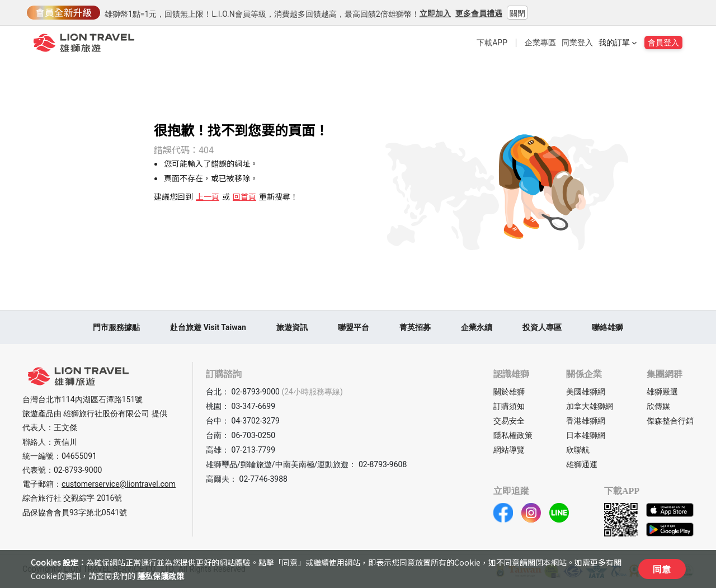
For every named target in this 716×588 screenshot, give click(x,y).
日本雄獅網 (586, 435)
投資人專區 (542, 327)
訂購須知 (509, 406)
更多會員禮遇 (479, 13)
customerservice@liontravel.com (119, 484)
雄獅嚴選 (662, 392)
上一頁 (208, 196)
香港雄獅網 (586, 421)
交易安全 (509, 421)
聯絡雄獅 (607, 327)
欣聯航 (578, 450)
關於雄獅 (509, 392)
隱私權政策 (513, 435)
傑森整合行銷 (670, 421)
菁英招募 (415, 327)
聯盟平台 (354, 327)
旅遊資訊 (292, 327)
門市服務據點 (116, 327)
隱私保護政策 (161, 576)
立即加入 (435, 13)
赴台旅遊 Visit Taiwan (208, 327)
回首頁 (244, 196)
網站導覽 (509, 450)
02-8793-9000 (78, 470)
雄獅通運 (582, 464)
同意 (662, 569)
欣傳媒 (658, 406)
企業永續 (477, 327)
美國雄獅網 (586, 392)
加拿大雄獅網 (590, 406)
